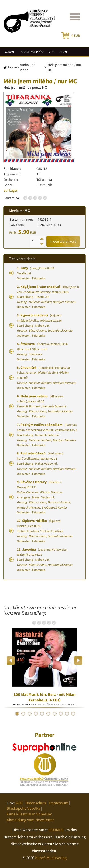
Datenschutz (36, 803)
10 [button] (73, 714)
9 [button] (67, 714)
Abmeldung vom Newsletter (30, 820)
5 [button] (42, 714)
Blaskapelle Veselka (23, 808)
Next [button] (78, 660)
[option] (44, 661)
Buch (63, 52)
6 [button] (48, 714)
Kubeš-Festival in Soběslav (29, 814)
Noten (9, 52)
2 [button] (23, 714)
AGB (19, 803)
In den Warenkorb (63, 241)
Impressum (59, 803)
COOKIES (56, 830)
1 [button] (17, 714)
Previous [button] (11, 660)
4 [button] (36, 714)
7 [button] (55, 714)
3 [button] (30, 714)
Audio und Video (33, 52)
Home (12, 67)
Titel (52, 52)
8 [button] (61, 714)
